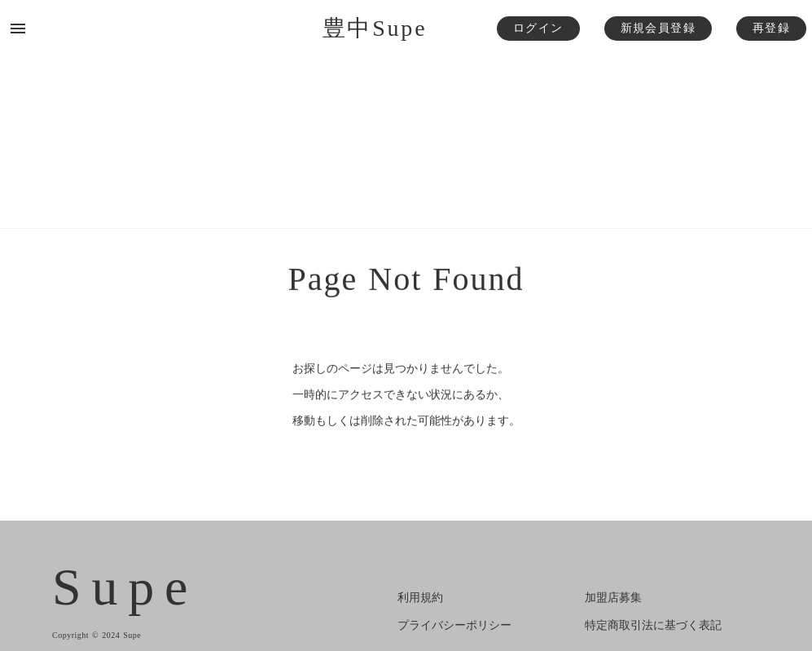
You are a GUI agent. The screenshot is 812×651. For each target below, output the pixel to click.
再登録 (771, 28)
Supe (125, 587)
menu (18, 29)
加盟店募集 (613, 598)
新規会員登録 (658, 28)
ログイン (538, 28)
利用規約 (420, 598)
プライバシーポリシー (454, 625)
